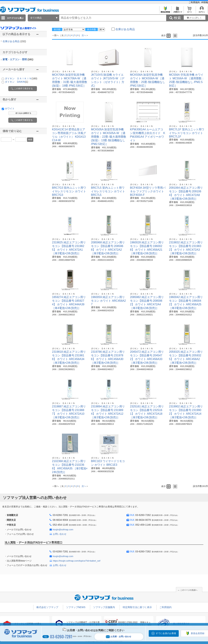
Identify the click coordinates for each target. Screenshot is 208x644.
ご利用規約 (195, 2)
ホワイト (10, 108)
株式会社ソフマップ (47, 607)
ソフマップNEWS (76, 607)
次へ (84, 35)
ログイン (202, 11)
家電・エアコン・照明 (18, 59)
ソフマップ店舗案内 (104, 607)
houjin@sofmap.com (63, 530)
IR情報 (205, 2)
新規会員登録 (165, 11)
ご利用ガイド (177, 11)
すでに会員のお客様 (166, 633)
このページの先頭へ (189, 590)
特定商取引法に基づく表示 (137, 607)
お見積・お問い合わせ (119, 637)
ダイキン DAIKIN (16, 82)
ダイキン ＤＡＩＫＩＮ (21, 78)
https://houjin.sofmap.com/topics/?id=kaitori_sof (77, 561)
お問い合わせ (60, 534)
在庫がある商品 (14, 41)
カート (190, 11)
